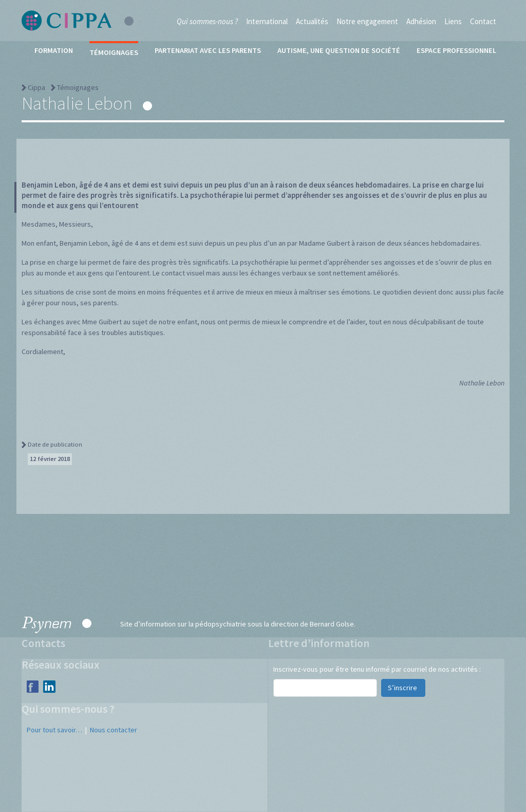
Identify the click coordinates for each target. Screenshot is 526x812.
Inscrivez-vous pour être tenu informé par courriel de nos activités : (377, 669)
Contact (483, 21)
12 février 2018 (50, 459)
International (267, 21)
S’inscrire (403, 688)
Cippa (36, 87)
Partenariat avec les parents (208, 50)
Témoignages (114, 52)
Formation (54, 50)
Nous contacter (114, 730)
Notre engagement (367, 21)
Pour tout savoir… (54, 730)
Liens (453, 21)
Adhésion (421, 21)
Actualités (312, 21)
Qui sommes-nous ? (207, 21)
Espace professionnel (456, 50)
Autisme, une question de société (339, 50)
